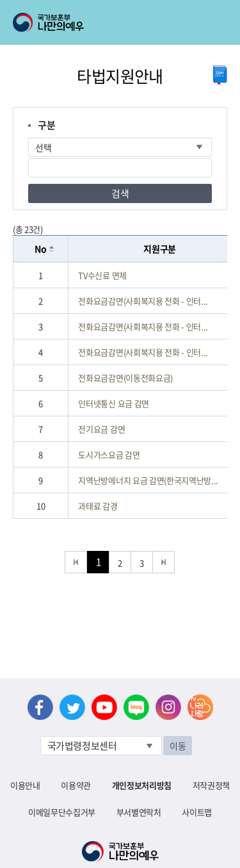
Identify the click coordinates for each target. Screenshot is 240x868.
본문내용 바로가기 (0, 0)
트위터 (72, 707)
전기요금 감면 (101, 429)
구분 (46, 125)
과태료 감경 (98, 506)
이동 (178, 746)
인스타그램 (168, 707)
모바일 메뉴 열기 (219, 22)
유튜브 (104, 707)
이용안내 (25, 785)
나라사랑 (200, 707)
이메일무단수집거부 (62, 812)
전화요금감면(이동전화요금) (125, 378)
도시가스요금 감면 (109, 454)
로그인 (110, 7)
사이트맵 (197, 812)
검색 (120, 193)
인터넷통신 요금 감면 (113, 403)
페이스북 (40, 707)
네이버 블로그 (136, 707)
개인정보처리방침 (142, 785)
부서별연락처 (139, 812)
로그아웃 (155, 7)
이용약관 (76, 785)
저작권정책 (211, 785)
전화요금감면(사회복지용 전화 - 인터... (143, 301)
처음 (76, 562)
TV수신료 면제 (102, 275)
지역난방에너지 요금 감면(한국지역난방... (148, 480)
